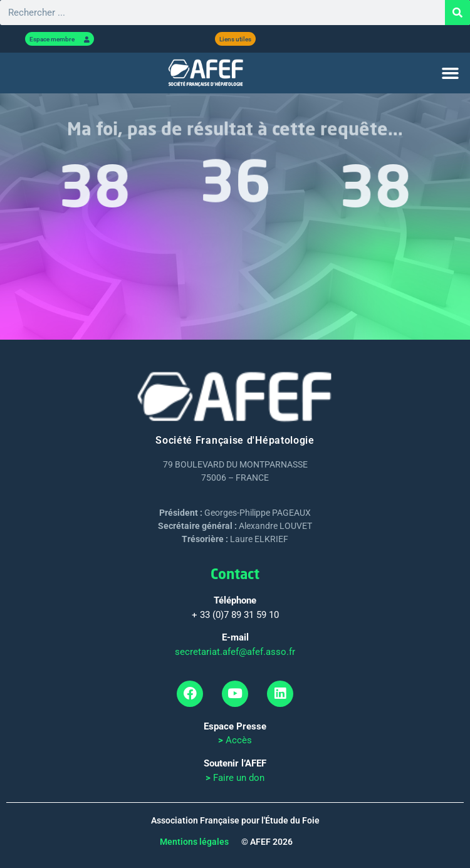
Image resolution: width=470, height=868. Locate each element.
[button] (451, 73)
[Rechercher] (457, 13)
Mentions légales (194, 842)
